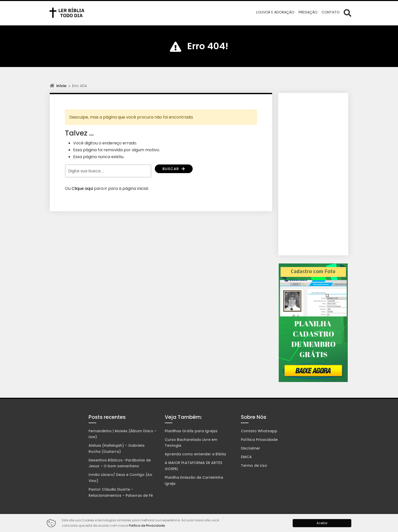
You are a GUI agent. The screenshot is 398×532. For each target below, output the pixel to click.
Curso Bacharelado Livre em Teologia (191, 443)
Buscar (175, 169)
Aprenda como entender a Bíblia (195, 454)
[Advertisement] (313, 174)
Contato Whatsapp (259, 431)
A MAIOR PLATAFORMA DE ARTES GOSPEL (193, 466)
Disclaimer (251, 448)
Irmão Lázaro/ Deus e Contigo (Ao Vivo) (120, 478)
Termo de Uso (254, 465)
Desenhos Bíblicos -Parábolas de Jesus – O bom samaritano (120, 463)
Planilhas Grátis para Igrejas (191, 431)
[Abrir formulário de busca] (347, 13)
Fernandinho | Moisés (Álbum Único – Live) (123, 434)
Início (61, 86)
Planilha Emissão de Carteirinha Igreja (194, 480)
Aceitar (322, 523)
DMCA (246, 457)
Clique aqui (82, 188)
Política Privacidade (259, 440)
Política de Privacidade (147, 526)
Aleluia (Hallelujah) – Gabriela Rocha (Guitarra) (117, 448)
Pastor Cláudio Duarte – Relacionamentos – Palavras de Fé (121, 492)
